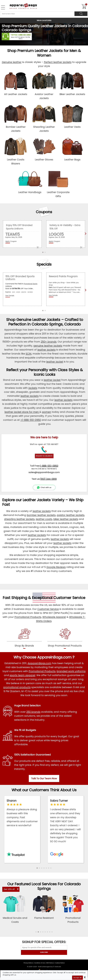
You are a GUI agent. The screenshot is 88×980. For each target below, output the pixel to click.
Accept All (77, 978)
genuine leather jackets (48, 346)
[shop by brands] (24, 638)
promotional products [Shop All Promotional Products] (17, 687)
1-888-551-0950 (24, 35)
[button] (37, 868)
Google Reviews (56, 567)
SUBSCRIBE (44, 952)
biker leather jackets (66, 519)
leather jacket (55, 362)
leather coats (44, 519)
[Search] (81, 14)
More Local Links (44, 20)
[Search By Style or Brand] (38, 14)
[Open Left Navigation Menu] (3, 7)
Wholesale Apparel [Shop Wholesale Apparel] (54, 617)
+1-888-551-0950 (31, 420)
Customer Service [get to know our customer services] (69, 598)
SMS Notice (50, 963)
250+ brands (49, 342)
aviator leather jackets (71, 515)
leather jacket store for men (22, 412)
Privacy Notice (28, 963)
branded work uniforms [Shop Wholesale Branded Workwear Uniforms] (71, 671)
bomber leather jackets (41, 515)
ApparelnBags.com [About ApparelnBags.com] (39, 663)
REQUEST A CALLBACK (44, 456)
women (47, 412)
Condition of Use (39, 963)
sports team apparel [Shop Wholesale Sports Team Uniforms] (22, 675)
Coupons (44, 212)
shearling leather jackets (19, 519)
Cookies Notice (60, 963)
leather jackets (46, 350)
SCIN (29, 354)
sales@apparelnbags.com (44, 472)
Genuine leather (12, 62)
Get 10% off (9, 889)
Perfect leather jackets (58, 62)
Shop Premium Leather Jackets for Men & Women (44, 53)
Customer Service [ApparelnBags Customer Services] (48, 609)
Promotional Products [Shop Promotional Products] (28, 617)
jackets (33, 388)
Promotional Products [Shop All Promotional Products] (42, 671)
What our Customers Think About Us (44, 790)
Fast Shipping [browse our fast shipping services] (15, 598)
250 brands (33, 712)
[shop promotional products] (65, 638)
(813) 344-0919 (48, 479)
